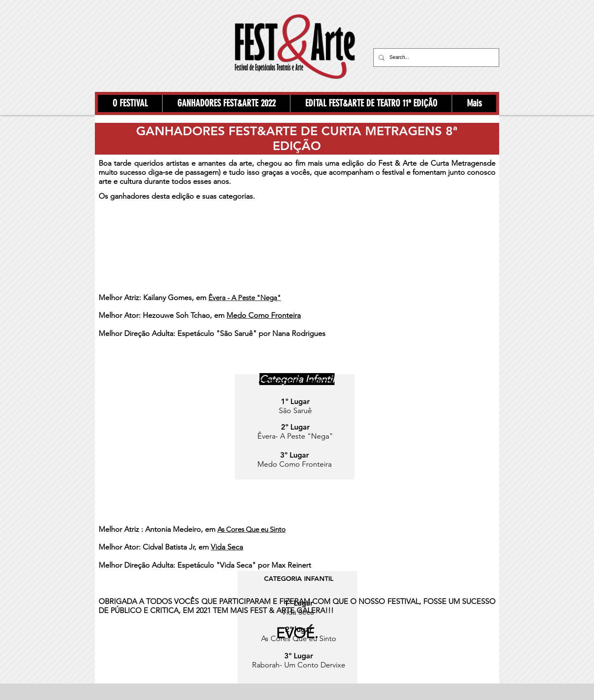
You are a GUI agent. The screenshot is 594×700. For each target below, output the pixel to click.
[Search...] (435, 58)
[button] (130, 103)
